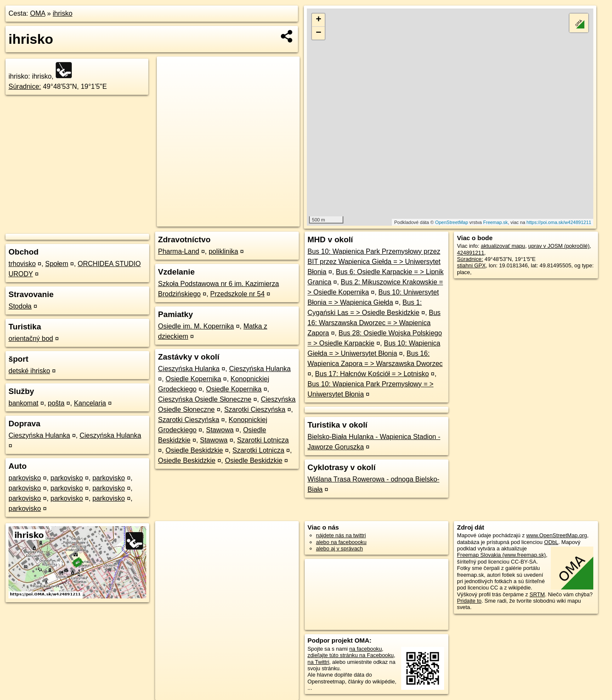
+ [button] (319, 20)
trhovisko (22, 264)
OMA (38, 13)
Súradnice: (25, 86)
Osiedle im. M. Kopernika (196, 326)
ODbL (551, 542)
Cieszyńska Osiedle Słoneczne (205, 399)
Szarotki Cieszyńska (255, 410)
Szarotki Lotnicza (263, 440)
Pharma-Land (179, 251)
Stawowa (220, 430)
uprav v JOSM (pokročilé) (559, 246)
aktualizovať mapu (503, 246)
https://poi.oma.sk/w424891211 (559, 222)
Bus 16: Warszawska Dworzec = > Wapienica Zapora (374, 323)
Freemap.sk (496, 222)
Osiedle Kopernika (194, 379)
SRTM (537, 594)
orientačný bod (31, 339)
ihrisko (62, 13)
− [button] (319, 33)
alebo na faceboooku (341, 542)
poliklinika (223, 251)
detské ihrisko (29, 371)
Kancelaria (90, 403)
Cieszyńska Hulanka (39, 435)
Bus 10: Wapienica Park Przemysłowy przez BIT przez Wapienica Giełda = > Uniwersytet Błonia (374, 262)
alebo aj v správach (340, 548)
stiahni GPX (471, 265)
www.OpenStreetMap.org (557, 535)
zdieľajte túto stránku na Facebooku (351, 655)
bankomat (23, 403)
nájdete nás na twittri (341, 535)
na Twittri (319, 662)
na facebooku (366, 649)
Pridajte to (469, 601)
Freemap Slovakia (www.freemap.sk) (501, 555)
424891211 (470, 253)
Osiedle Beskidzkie (194, 450)
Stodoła (20, 306)
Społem (57, 264)
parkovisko (25, 478)
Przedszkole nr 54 (238, 294)
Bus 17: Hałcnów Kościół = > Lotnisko (372, 374)
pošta (56, 403)
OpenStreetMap (452, 222)
